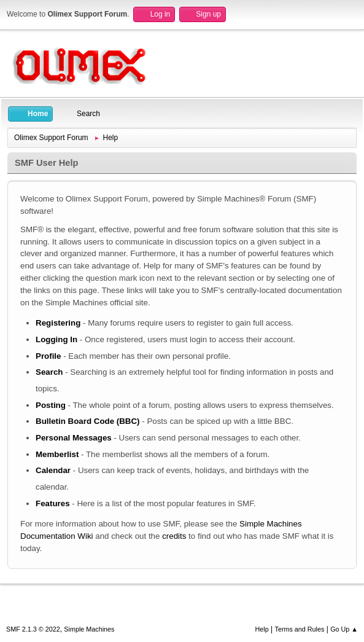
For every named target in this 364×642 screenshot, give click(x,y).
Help (262, 629)
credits (174, 536)
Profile (48, 356)
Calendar (53, 470)
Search (49, 372)
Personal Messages (74, 438)
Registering (58, 323)
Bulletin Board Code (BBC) (88, 421)
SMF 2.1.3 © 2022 (33, 629)
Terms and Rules (300, 629)
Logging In (56, 339)
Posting (51, 405)
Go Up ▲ (344, 629)
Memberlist (57, 454)
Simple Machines (89, 629)
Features (53, 503)
